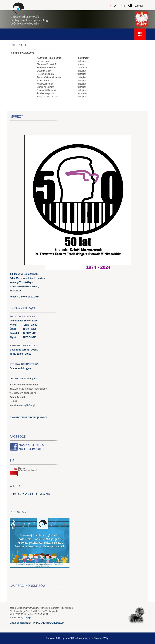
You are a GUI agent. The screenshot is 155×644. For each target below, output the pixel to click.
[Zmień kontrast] (130, 5)
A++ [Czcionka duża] (123, 6)
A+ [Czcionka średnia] (116, 6)
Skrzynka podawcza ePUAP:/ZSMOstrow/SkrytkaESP (37, 623)
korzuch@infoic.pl (26, 405)
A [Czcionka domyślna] (111, 6)
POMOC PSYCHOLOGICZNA (30, 494)
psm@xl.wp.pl (24, 618)
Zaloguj (139, 6)
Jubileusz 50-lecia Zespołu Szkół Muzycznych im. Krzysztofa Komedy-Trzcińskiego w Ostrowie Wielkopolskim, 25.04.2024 (28, 282)
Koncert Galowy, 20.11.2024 (24, 297)
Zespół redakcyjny (20, 368)
